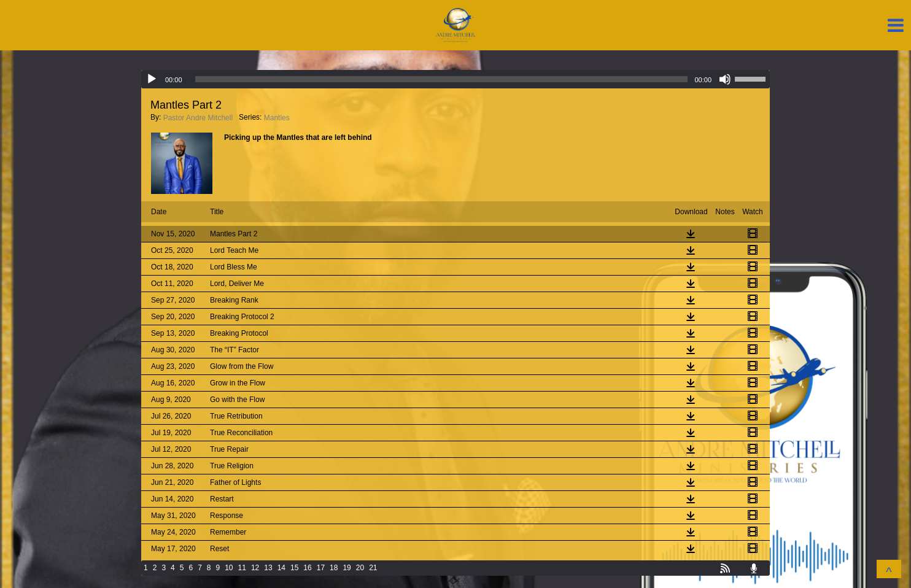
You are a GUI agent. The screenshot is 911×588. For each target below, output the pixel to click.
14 (281, 568)
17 (321, 568)
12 (255, 568)
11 (242, 568)
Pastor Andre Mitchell (198, 118)
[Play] (152, 79)
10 (229, 568)
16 (307, 568)
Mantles (277, 118)
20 (360, 568)
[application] (455, 79)
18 (334, 568)
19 (347, 568)
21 (373, 568)
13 (268, 568)
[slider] (442, 79)
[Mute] (725, 79)
